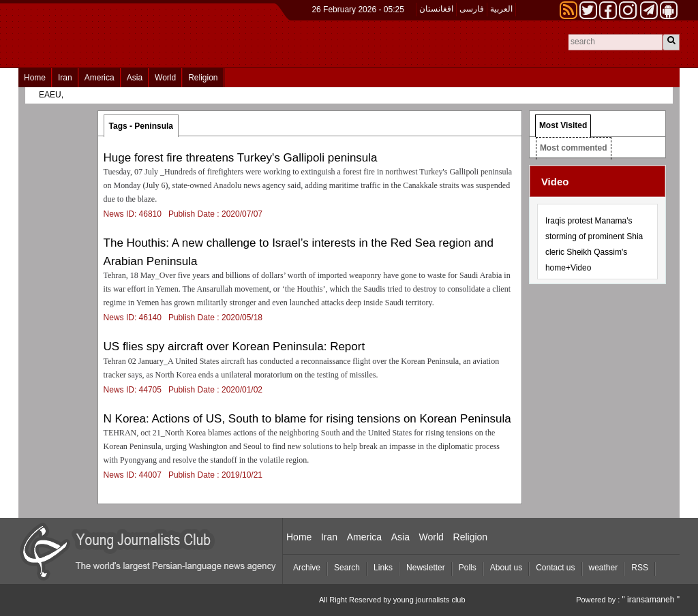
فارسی (472, 9)
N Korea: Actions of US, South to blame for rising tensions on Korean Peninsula (307, 419)
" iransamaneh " (651, 600)
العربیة (501, 9)
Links (383, 568)
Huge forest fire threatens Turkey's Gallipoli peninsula (241, 158)
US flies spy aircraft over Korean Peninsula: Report (234, 346)
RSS (640, 568)
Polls (468, 568)
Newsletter (426, 568)
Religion (203, 78)
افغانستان (436, 9)
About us (506, 568)
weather (604, 568)
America (100, 78)
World (165, 78)
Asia (135, 78)
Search (347, 568)
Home (35, 78)
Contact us (555, 568)
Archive (307, 568)
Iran (65, 78)
